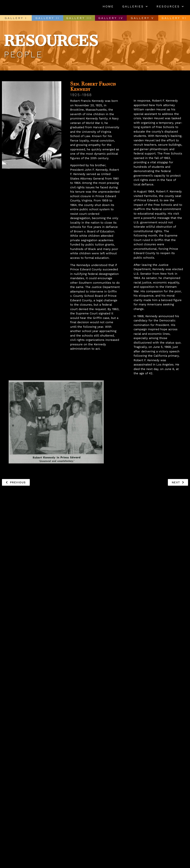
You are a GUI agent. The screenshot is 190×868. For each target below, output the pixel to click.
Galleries (135, 7)
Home (108, 6)
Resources (170, 7)
